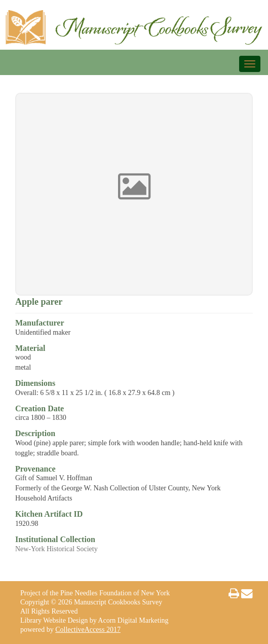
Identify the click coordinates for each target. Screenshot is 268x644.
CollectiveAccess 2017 (88, 630)
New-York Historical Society (56, 549)
